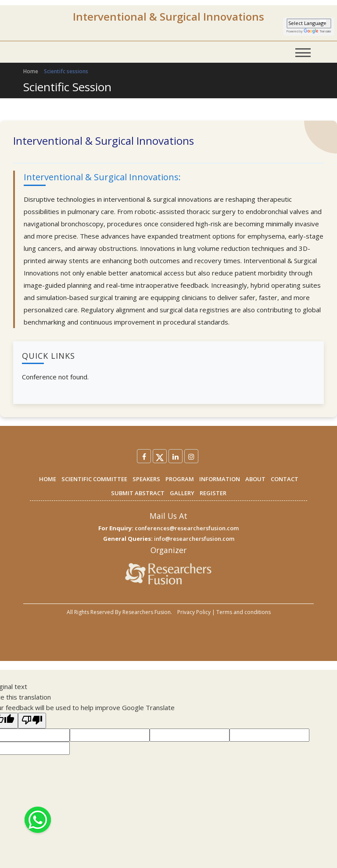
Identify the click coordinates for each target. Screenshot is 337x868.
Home (31, 71)
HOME (48, 479)
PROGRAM (180, 479)
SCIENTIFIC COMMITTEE (94, 479)
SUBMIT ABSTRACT (138, 493)
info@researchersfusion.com (194, 539)
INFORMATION (220, 479)
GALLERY (182, 493)
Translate (317, 31)
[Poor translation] (32, 721)
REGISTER (213, 493)
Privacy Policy (194, 612)
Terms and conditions (244, 612)
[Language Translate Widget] (309, 23)
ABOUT (255, 479)
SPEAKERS (146, 479)
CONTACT (285, 479)
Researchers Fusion (147, 612)
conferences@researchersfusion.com (187, 528)
